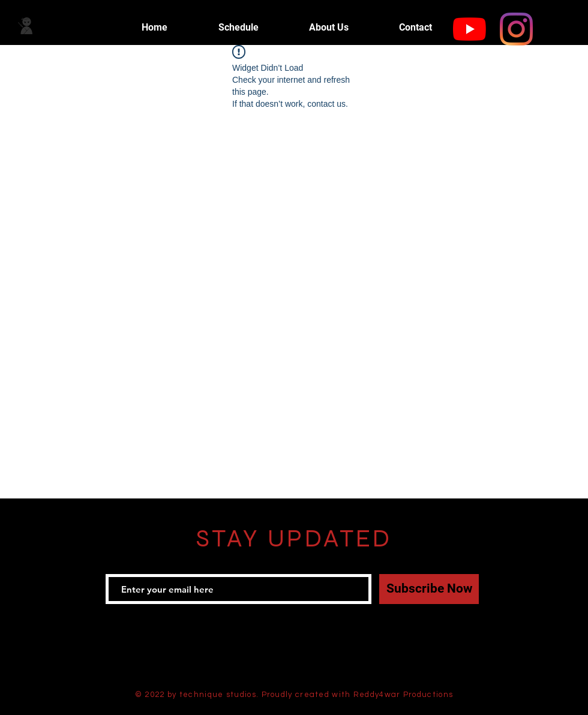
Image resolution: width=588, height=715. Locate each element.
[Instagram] (516, 29)
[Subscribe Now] (429, 589)
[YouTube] (469, 29)
